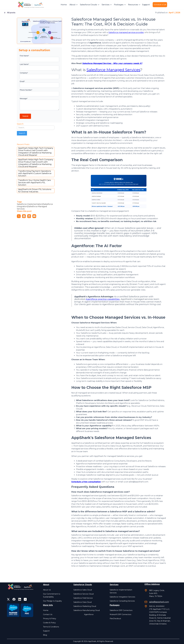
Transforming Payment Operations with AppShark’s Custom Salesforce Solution (35, 173)
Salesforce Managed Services (113, 70)
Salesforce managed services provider (126, 32)
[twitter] (8, 599)
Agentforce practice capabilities (103, 299)
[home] (31, 5)
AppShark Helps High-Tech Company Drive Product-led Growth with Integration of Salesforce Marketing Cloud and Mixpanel (36, 152)
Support (146, 5)
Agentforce (89, 614)
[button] (74, 5)
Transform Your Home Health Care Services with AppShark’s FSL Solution (34, 183)
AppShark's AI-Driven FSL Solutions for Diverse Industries (35, 191)
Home (64, 5)
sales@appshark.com (159, 602)
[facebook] (14, 599)
